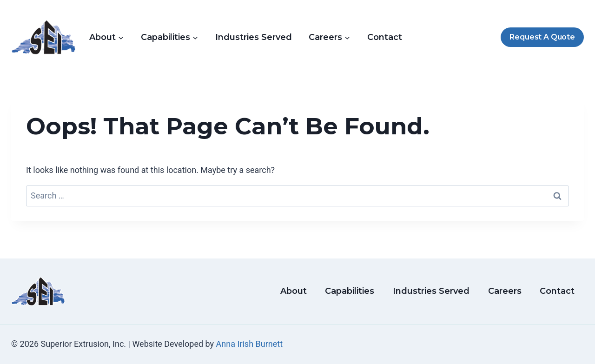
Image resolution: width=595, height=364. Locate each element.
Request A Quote (542, 37)
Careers (505, 291)
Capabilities (350, 291)
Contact (385, 37)
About (294, 291)
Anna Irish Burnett (249, 344)
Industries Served (254, 37)
